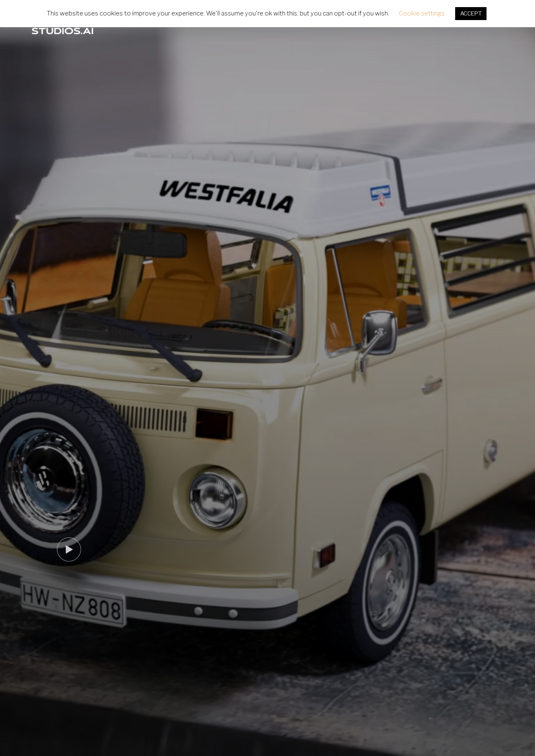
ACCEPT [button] (471, 13)
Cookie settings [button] (422, 13)
